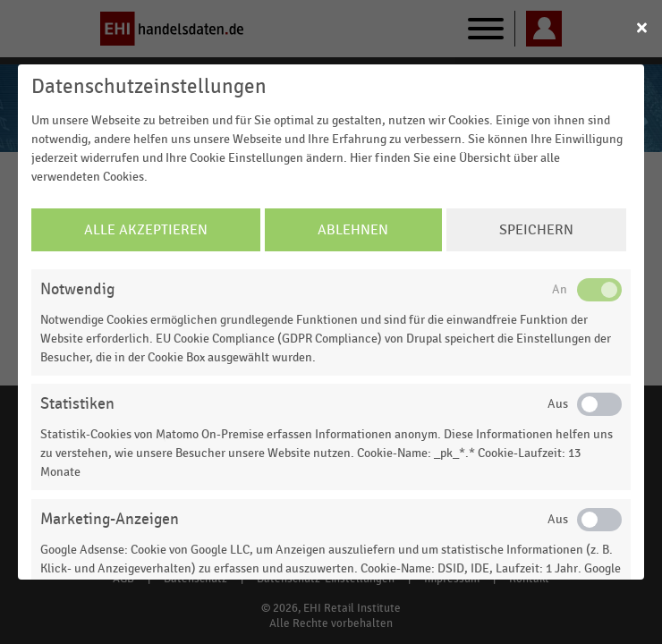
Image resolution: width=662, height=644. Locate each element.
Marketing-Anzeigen (110, 519)
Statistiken (77, 404)
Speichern (536, 230)
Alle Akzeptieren (146, 230)
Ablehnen (353, 230)
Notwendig (77, 289)
